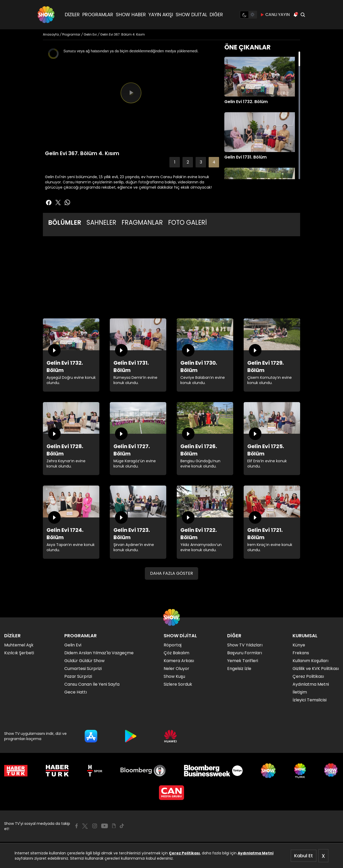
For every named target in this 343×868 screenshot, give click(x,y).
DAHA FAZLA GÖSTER (171, 573)
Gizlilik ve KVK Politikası (316, 669)
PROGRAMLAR (98, 15)
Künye (299, 645)
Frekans (301, 653)
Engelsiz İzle (239, 669)
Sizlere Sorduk (178, 684)
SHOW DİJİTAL (191, 15)
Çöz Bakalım (176, 653)
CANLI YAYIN (275, 15)
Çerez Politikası (184, 853)
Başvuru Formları (245, 653)
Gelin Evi (73, 645)
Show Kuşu (174, 676)
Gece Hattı (76, 692)
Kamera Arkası (179, 661)
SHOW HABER (131, 15)
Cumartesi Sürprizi (83, 669)
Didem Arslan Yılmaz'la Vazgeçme (99, 653)
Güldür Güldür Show (84, 661)
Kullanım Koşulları (310, 661)
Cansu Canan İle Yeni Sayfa (92, 684)
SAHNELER (101, 222)
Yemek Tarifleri (243, 661)
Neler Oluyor (176, 669)
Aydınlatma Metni (256, 853)
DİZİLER (72, 15)
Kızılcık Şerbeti (19, 653)
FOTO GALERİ (187, 222)
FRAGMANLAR (142, 222)
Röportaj (173, 645)
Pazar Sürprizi (78, 676)
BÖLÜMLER (65, 222)
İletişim (300, 692)
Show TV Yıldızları (245, 645)
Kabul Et (304, 856)
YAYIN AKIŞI (161, 15)
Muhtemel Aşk (19, 645)
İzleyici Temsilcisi (310, 700)
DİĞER (216, 15)
